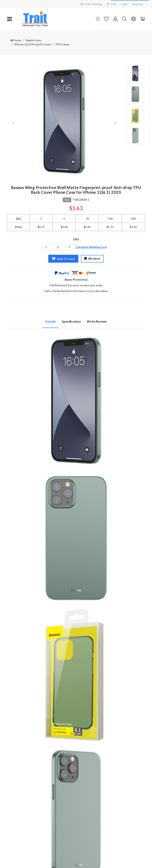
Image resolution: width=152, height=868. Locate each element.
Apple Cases (34, 40)
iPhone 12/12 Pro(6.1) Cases (33, 44)
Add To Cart (63, 258)
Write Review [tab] (97, 321)
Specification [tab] (71, 321)
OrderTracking (91, 4)
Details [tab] (51, 321)
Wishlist (92, 259)
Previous (13, 123)
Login (124, 4)
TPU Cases (62, 44)
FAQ (111, 4)
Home (16, 40)
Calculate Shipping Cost (91, 247)
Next (115, 123)
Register (138, 4)
